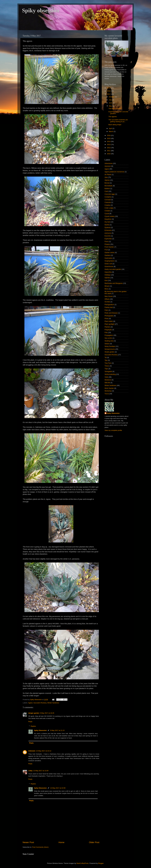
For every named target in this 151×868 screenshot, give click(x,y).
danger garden (34, 713)
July (111, 100)
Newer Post (28, 842)
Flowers (107, 244)
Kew (106, 280)
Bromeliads (109, 186)
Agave (30, 703)
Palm (106, 310)
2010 (109, 154)
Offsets (107, 299)
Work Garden (109, 388)
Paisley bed (109, 307)
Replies (33, 726)
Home (61, 842)
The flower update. (115, 109)
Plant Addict (109, 321)
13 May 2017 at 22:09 (58, 788)
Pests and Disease (111, 313)
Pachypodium (109, 305)
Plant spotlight (110, 324)
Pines (107, 318)
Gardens (108, 255)
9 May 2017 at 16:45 (47, 713)
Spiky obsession (41, 10)
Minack (107, 286)
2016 (109, 135)
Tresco (107, 366)
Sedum (107, 344)
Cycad (107, 214)
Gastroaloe (108, 258)
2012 (109, 148)
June (111, 103)
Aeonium (108, 166)
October (112, 97)
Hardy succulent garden (113, 269)
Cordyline (108, 197)
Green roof (108, 264)
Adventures (109, 163)
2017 (109, 94)
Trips (106, 369)
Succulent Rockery (40, 703)
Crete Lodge (109, 208)
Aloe (106, 177)
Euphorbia (108, 239)
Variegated (108, 371)
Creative (108, 205)
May (111, 106)
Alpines (107, 180)
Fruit (106, 250)
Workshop (108, 391)
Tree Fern (108, 363)
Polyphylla (108, 330)
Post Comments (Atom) (40, 847)
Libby (30, 771)
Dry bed (107, 222)
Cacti (106, 191)
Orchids (107, 302)
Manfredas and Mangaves (114, 283)
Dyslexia (108, 227)
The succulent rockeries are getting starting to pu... (118, 121)
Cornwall (108, 200)
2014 (109, 141)
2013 (109, 144)
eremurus (108, 233)
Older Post (94, 842)
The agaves (113, 117)
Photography (109, 316)
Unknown (32, 751)
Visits (106, 377)
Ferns (107, 241)
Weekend (108, 380)
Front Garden (109, 247)
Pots (106, 332)
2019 (109, 88)
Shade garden (110, 352)
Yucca (107, 394)
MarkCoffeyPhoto (83, 863)
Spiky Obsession (40, 730)
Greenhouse (109, 266)
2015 (109, 138)
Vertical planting (110, 374)
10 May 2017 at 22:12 (44, 751)
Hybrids (107, 278)
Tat (106, 357)
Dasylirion (108, 219)
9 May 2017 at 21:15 (57, 730)
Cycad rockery (110, 216)
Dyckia (107, 225)
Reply (30, 722)
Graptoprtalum (110, 261)
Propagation (109, 335)
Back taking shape (115, 125)
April (111, 128)
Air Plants (108, 175)
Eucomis (108, 236)
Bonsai (107, 183)
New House (109, 296)
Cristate (107, 211)
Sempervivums (110, 349)
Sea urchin (108, 338)
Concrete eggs (110, 194)
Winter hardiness (53, 703)
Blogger (101, 863)
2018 (109, 91)
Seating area (109, 341)
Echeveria (108, 230)
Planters (108, 327)
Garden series (110, 252)
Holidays (108, 275)
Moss (106, 289)
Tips (106, 360)
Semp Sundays (110, 346)
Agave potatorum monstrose (114, 172)
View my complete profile (113, 430)
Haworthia (108, 272)
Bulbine (107, 188)
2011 (109, 151)
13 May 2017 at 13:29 (41, 771)
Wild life (107, 383)
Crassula (108, 202)
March (111, 131)
